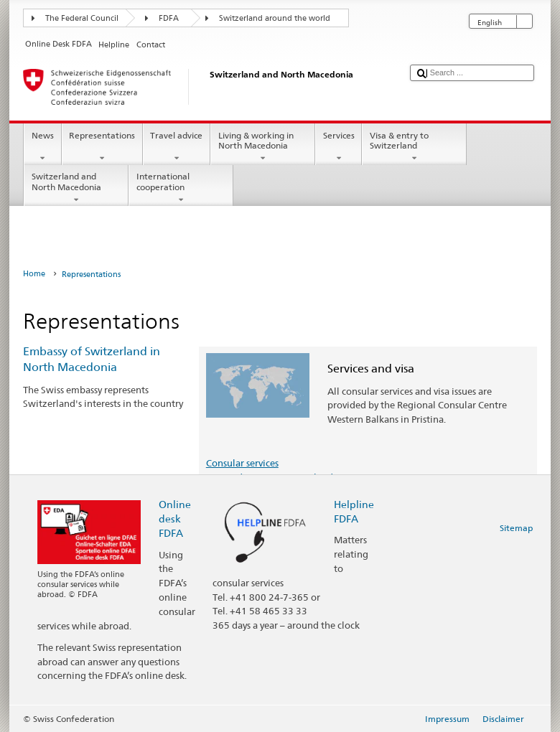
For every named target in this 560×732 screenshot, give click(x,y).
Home (34, 274)
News (42, 147)
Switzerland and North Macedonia (76, 188)
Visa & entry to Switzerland (414, 147)
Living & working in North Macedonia (263, 147)
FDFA (169, 18)
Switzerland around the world (275, 18)
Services (339, 147)
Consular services (242, 463)
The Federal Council (82, 18)
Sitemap (516, 528)
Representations (102, 147)
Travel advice (177, 147)
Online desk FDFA (175, 518)
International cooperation (181, 188)
